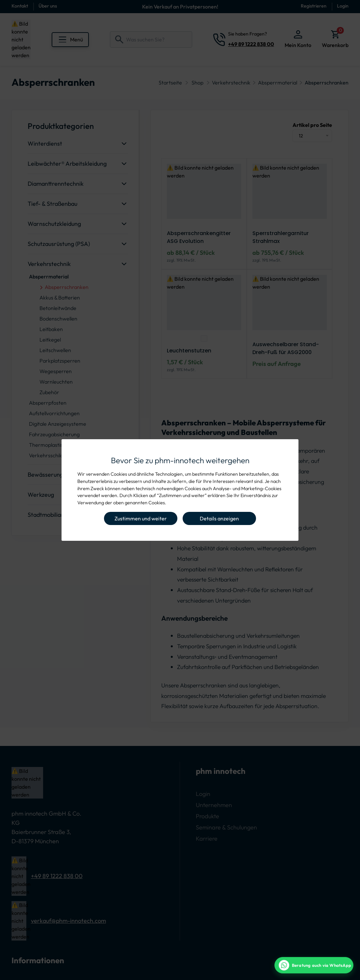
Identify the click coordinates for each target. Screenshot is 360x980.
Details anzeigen (219, 518)
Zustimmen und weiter (141, 518)
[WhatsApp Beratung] (314, 965)
